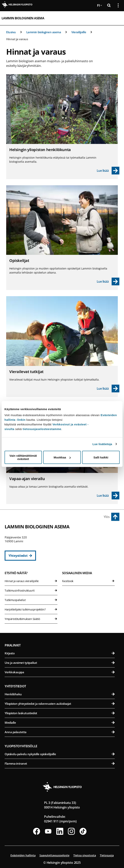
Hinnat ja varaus (17, 39)
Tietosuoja (107, 855)
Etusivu (11, 32)
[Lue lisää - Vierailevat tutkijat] (108, 389)
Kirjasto (60, 653)
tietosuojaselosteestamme (42, 429)
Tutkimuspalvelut (31, 600)
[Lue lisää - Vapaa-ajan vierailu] (108, 496)
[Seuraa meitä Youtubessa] (48, 831)
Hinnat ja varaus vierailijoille (31, 581)
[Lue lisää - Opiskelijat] (108, 281)
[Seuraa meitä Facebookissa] (37, 831)
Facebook (89, 581)
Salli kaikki (101, 457)
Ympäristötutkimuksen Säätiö (31, 619)
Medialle (60, 723)
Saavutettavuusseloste (54, 855)
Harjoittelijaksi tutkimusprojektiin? (31, 609)
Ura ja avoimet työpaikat (60, 663)
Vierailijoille (79, 32)
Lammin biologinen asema (23, 18)
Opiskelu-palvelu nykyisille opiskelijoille (60, 754)
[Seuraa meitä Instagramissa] (71, 831)
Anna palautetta (60, 732)
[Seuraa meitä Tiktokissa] (83, 831)
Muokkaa (62, 457)
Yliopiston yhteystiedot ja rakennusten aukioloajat (60, 704)
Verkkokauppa (60, 672)
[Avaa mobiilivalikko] (117, 18)
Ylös (107, 517)
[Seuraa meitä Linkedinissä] (60, 831)
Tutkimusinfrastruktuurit (31, 590)
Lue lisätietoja (102, 444)
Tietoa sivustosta (85, 855)
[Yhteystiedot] (20, 556)
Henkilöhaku (60, 694)
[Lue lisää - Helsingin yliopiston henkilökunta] (108, 171)
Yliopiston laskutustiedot (60, 713)
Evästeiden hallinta (23, 855)
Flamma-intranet (60, 763)
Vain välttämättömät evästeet (23, 457)
